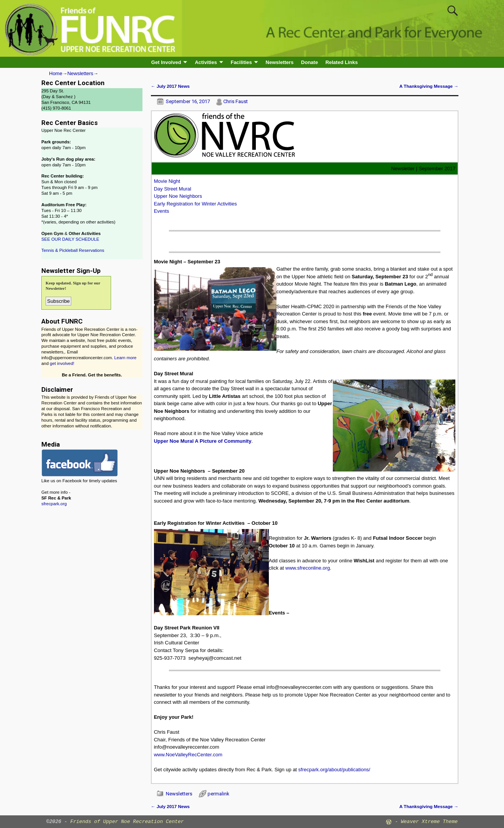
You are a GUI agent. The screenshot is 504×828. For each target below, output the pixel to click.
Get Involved (166, 62)
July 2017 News (170, 86)
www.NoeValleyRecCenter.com (188, 755)
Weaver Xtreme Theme (429, 822)
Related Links (342, 62)
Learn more (125, 358)
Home (56, 73)
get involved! (62, 363)
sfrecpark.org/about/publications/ (334, 770)
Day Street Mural (173, 189)
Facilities (241, 62)
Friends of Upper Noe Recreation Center (127, 822)
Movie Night (167, 181)
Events (162, 211)
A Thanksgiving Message (429, 86)
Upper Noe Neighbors (178, 196)
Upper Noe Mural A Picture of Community (203, 441)
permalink (218, 794)
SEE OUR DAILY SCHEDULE (70, 239)
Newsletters (280, 62)
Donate (309, 62)
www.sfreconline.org (308, 568)
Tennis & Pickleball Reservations (73, 250)
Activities (206, 62)
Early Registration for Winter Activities (196, 204)
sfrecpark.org (54, 504)
